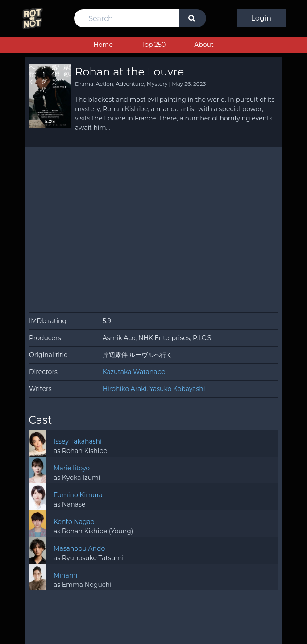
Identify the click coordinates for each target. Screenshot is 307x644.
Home (103, 45)
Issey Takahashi (78, 441)
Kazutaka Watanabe (134, 372)
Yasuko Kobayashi (177, 389)
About (204, 45)
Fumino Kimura (78, 495)
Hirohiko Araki (125, 389)
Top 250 (153, 45)
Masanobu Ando (79, 548)
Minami (65, 575)
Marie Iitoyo (72, 468)
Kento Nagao (74, 522)
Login (261, 18)
